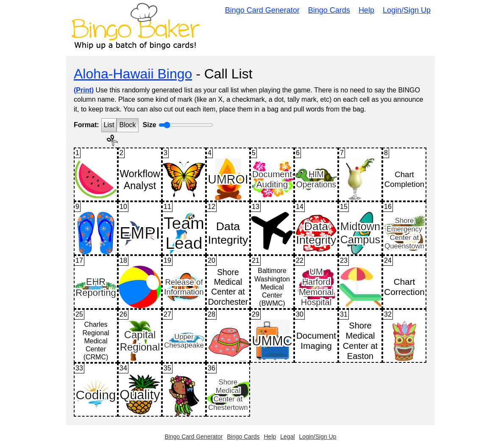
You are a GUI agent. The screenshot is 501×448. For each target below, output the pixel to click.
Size (150, 125)
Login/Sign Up (407, 10)
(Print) (84, 90)
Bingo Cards (329, 10)
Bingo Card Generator (262, 10)
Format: (86, 125)
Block (127, 125)
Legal (287, 437)
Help (366, 10)
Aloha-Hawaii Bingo (133, 74)
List (109, 125)
